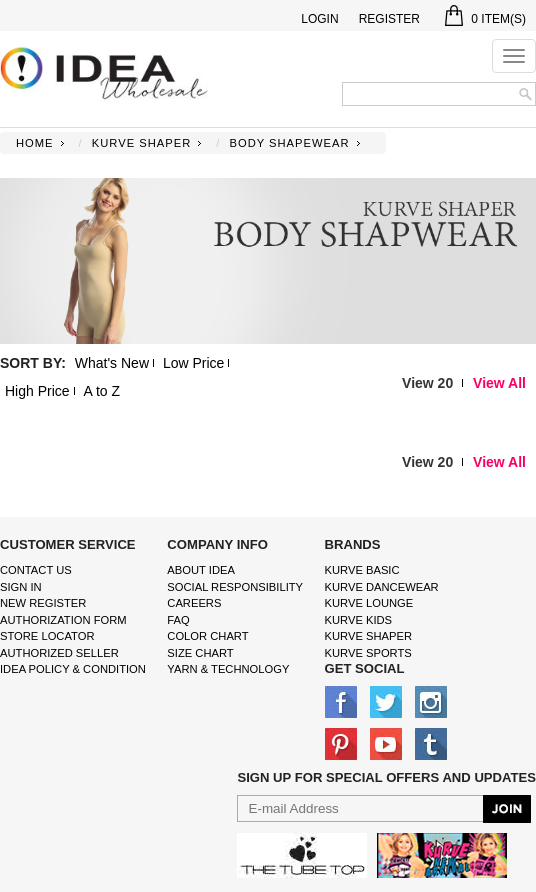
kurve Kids (359, 620)
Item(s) (485, 19)
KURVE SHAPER (141, 143)
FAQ (178, 620)
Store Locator (47, 636)
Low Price (193, 363)
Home (35, 143)
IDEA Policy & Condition (73, 669)
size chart (200, 653)
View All (499, 383)
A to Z (101, 391)
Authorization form (63, 620)
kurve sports (368, 653)
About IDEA (201, 570)
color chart (207, 636)
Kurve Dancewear (382, 587)
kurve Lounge (369, 603)
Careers (194, 603)
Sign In (21, 587)
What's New (112, 363)
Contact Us (36, 570)
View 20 (427, 383)
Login (319, 19)
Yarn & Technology (228, 669)
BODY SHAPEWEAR (289, 143)
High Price (37, 391)
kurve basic (362, 570)
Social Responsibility (235, 587)
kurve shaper (368, 636)
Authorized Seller (59, 653)
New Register (43, 603)
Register (389, 19)
